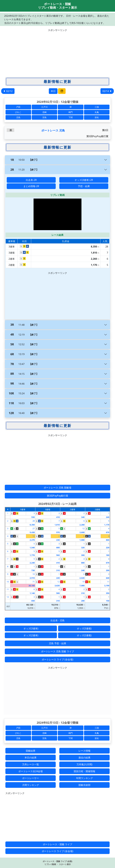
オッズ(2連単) (31, 635)
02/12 (8, 91)
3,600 (82, 532)
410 (58, 517)
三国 (97, 107)
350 (108, 593)
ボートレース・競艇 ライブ (57, 844)
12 (83, 528)
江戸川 (44, 107)
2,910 (32, 578)
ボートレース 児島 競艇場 (57, 488)
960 (58, 555)
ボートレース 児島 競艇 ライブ (57, 651)
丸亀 (97, 112)
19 (83, 582)
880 (83, 563)
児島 (18, 117)
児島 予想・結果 (57, 643)
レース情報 (84, 751)
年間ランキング (84, 778)
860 (108, 540)
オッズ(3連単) (31, 628)
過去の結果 (84, 758)
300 (83, 555)
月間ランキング (31, 785)
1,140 (32, 593)
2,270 (32, 540)
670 (108, 532)
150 (108, 601)
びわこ (18, 112)
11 (108, 582)
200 (108, 570)
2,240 (32, 563)
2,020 (82, 578)
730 (33, 570)
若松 (97, 117)
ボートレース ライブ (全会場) (57, 659)
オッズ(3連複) (84, 628)
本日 (53, 91)
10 (34, 574)
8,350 (32, 525)
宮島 (44, 117)
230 (58, 540)
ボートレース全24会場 (31, 771)
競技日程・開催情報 (84, 771)
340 (83, 517)
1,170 (107, 525)
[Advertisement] (57, 53)
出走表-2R (31, 180)
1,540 (32, 548)
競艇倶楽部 (84, 785)
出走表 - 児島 (57, 620)
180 (108, 555)
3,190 (107, 586)
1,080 (82, 540)
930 (33, 517)
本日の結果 (31, 758)
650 (33, 601)
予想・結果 (84, 186)
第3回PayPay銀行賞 (58, 496)
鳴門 (71, 112)
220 (108, 548)
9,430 (32, 532)
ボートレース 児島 (53, 130)
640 (108, 578)
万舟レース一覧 (31, 764)
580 (58, 593)
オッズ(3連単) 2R (84, 180)
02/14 (107, 91)
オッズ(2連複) (84, 635)
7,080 (82, 586)
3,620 (57, 586)
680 (58, 548)
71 (34, 582)
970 (58, 532)
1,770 (32, 555)
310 (58, 570)
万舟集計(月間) (84, 764)
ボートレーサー (31, 778)
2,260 (82, 525)
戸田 (18, 107)
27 (34, 528)
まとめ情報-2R (31, 186)
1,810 (57, 525)
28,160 (32, 586)
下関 (71, 117)
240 (108, 517)
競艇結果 (31, 751)
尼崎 (44, 112)
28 (34, 521)
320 (83, 548)
